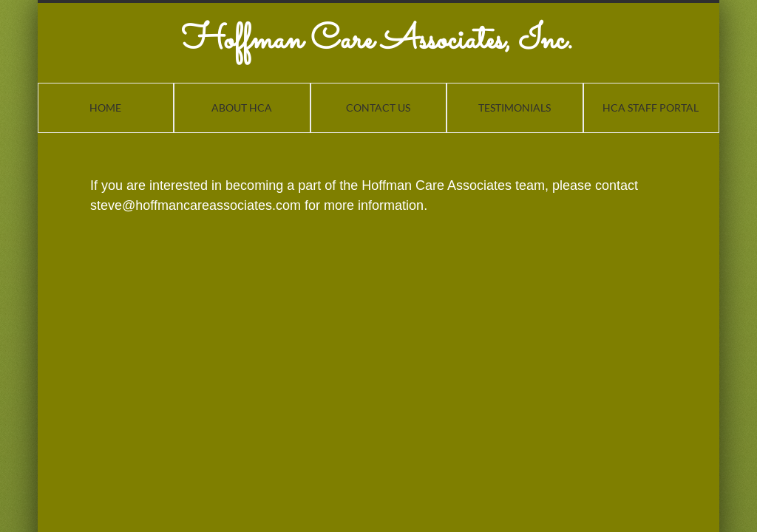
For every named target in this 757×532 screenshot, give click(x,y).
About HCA (242, 108)
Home (105, 108)
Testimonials (515, 108)
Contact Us (378, 108)
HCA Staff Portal (651, 108)
